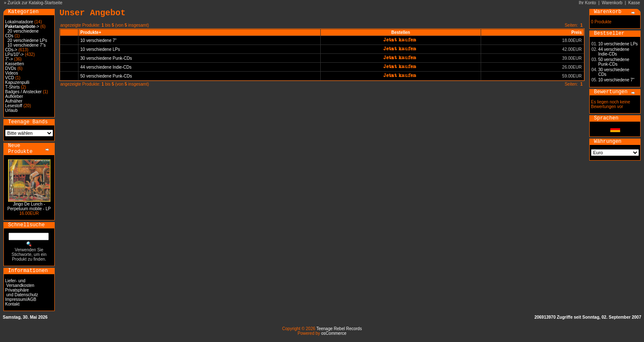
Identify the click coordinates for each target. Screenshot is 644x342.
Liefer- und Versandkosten (20, 283)
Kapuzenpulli (17, 82)
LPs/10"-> (14, 54)
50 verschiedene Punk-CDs (106, 76)
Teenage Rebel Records (339, 329)
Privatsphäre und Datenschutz (22, 292)
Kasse (634, 3)
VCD (10, 78)
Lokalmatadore (19, 22)
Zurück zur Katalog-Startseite (35, 3)
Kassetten (14, 64)
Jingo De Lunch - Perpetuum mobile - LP (29, 206)
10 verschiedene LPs (100, 49)
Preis (577, 32)
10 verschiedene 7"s (27, 45)
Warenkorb (612, 3)
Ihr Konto (587, 3)
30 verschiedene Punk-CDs (106, 58)
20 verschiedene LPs (27, 40)
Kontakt (12, 304)
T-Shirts (12, 87)
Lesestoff (14, 106)
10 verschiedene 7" (98, 40)
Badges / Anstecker (23, 92)
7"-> (9, 59)
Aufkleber (14, 96)
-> (22, 26)
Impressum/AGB (21, 299)
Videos (11, 73)
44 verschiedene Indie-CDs (106, 67)
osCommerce (334, 333)
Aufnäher (14, 101)
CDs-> (11, 50)
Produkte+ (91, 32)
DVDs (11, 68)
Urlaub (11, 110)
